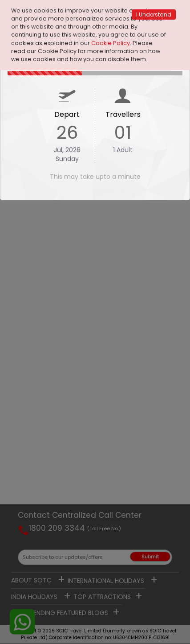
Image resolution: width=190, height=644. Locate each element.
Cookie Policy (111, 43)
